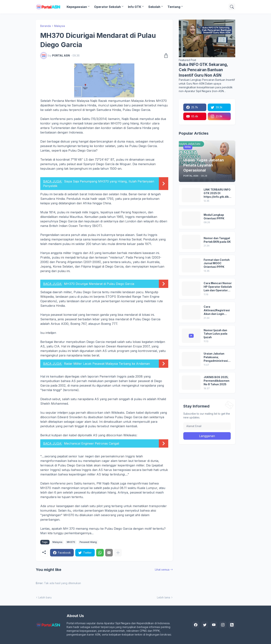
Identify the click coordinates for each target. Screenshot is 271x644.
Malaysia (60, 26)
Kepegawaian (77, 7)
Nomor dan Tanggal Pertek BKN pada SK (217, 240)
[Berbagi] (165, 56)
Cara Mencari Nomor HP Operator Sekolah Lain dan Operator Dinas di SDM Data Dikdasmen (218, 287)
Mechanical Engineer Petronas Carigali (92, 443)
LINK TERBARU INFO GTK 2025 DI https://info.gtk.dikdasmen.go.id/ (218, 193)
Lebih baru (45, 597)
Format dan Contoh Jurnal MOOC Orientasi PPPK (217, 263)
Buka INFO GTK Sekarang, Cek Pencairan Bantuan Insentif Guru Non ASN (203, 70)
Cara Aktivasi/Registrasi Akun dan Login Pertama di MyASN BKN (217, 310)
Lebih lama (164, 597)
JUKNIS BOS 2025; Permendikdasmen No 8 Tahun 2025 (217, 381)
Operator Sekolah (107, 7)
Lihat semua (162, 570)
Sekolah (154, 7)
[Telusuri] (232, 7)
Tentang (174, 7)
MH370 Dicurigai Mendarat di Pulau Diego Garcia (99, 284)
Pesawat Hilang (88, 542)
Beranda (46, 26)
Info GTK (135, 7)
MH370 (71, 542)
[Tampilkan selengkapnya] (118, 553)
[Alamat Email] (207, 426)
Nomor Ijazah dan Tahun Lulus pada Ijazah (215, 334)
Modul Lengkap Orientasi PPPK (214, 217)
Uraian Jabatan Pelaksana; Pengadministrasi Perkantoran (216, 357)
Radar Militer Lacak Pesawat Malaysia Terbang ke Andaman (107, 364)
